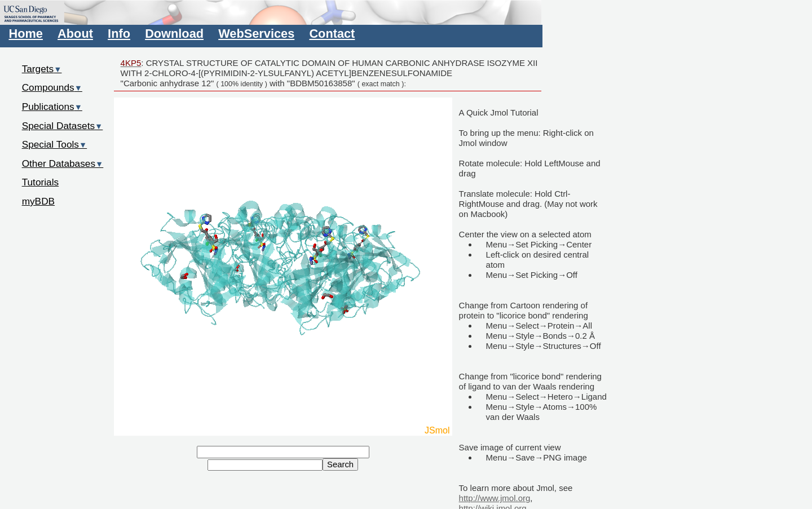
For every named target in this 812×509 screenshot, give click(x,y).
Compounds (52, 87)
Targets (42, 69)
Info (119, 34)
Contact (332, 34)
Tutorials (41, 182)
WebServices (256, 34)
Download (174, 34)
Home (26, 34)
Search (340, 464)
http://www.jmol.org (495, 498)
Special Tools (55, 144)
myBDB (38, 201)
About (75, 34)
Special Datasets (63, 126)
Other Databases (63, 163)
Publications (52, 107)
